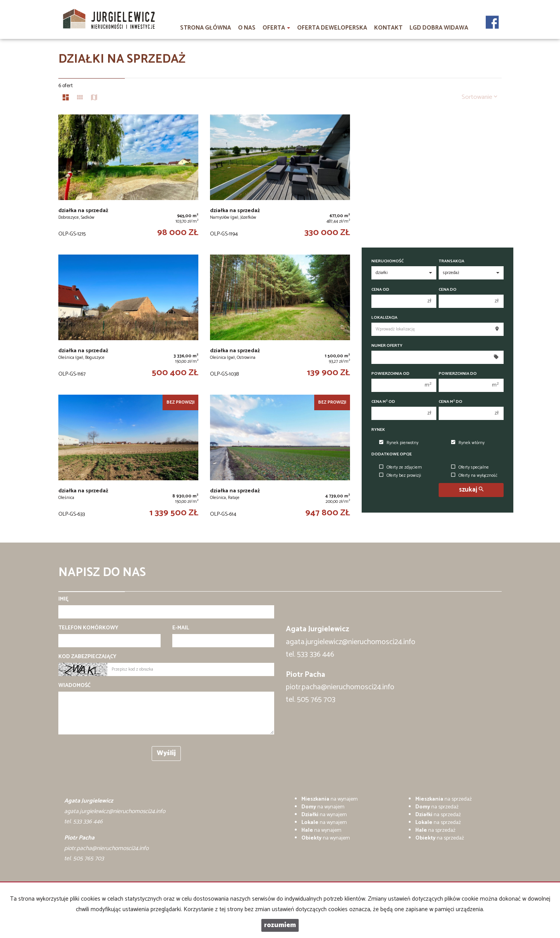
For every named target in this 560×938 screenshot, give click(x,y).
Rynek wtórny (468, 443)
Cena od (380, 290)
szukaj (471, 490)
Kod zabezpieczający (87, 657)
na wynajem (330, 799)
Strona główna (206, 28)
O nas (247, 28)
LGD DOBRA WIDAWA (439, 28)
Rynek (378, 430)
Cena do (448, 290)
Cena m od (383, 402)
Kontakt (388, 28)
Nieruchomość (388, 261)
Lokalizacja (384, 318)
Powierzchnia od (390, 374)
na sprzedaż (444, 799)
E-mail (181, 628)
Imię (63, 599)
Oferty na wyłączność (474, 476)
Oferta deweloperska (332, 28)
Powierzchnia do (458, 374)
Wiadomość (74, 686)
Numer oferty (387, 346)
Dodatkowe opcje (392, 454)
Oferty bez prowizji (400, 476)
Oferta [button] (276, 28)
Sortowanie (479, 97)
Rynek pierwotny (399, 443)
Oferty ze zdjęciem (401, 467)
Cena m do (451, 402)
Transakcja (451, 261)
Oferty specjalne (470, 467)
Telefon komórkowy (88, 628)
